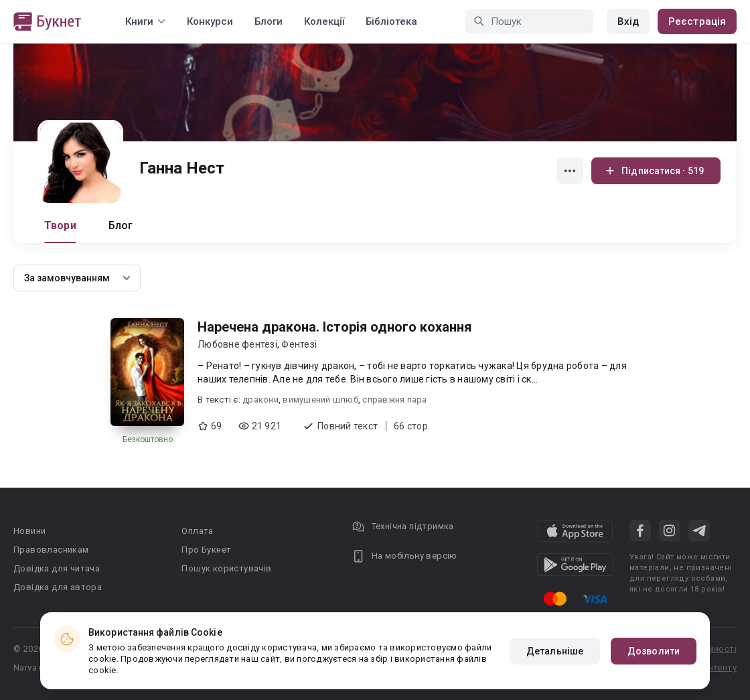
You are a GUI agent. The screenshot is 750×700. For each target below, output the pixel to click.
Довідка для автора (58, 587)
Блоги (269, 21)
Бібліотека (391, 21)
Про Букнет (206, 550)
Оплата (197, 531)
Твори (60, 225)
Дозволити (654, 651)
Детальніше (555, 651)
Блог (121, 225)
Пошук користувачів (226, 568)
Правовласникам (51, 550)
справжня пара (394, 400)
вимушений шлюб (320, 400)
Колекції (324, 21)
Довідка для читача (57, 568)
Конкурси (210, 21)
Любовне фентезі (237, 344)
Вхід (628, 21)
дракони (260, 400)
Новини (29, 531)
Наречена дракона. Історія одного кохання (334, 327)
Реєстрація (697, 21)
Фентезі (299, 344)
